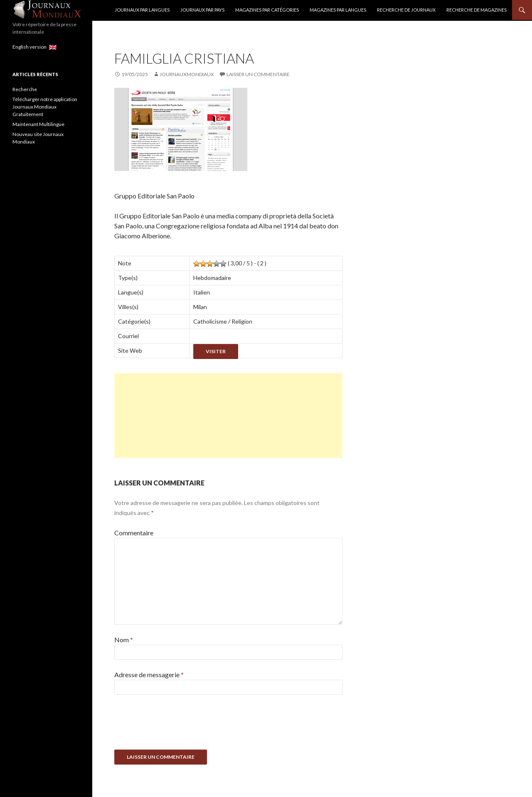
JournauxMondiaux (187, 74)
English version (34, 47)
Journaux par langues (142, 10)
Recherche (25, 89)
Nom (124, 640)
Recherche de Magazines (477, 10)
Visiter (216, 351)
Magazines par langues (338, 10)
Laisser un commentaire (258, 74)
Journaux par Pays (202, 10)
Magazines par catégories (267, 10)
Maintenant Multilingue (38, 124)
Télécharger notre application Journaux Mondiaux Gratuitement (45, 107)
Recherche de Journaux (406, 10)
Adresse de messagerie (149, 674)
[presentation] (177, 725)
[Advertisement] (228, 416)
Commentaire (134, 533)
